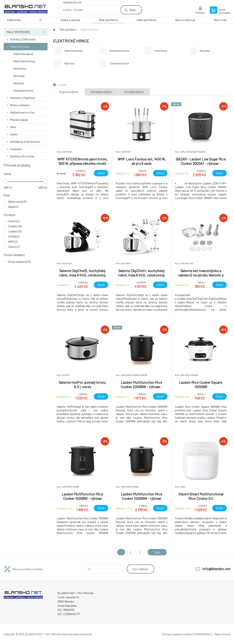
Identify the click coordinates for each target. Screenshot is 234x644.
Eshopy (166, 634)
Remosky (19, 76)
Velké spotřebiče (146, 20)
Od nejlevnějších (101, 92)
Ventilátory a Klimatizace (25, 142)
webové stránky (182, 634)
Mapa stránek (222, 634)
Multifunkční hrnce (24, 61)
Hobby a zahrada (70, 20)
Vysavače (16, 149)
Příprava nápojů (19, 120)
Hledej (132, 10)
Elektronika (14, 20)
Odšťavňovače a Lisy (22, 112)
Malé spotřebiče (108, 20)
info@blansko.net (72, 2)
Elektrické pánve (23, 54)
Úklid (13, 127)
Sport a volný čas (185, 20)
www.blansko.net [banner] (26, 8)
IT (41, 20)
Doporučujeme (69, 92)
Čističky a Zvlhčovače (23, 39)
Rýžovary (19, 83)
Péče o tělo (220, 20)
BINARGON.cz (204, 634)
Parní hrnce (20, 69)
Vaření (14, 134)
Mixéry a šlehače (20, 105)
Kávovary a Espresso (23, 98)
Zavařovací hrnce (23, 90)
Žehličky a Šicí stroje (22, 156)
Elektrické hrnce (20, 47)
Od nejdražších (134, 92)
